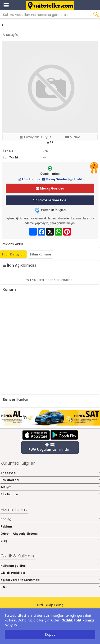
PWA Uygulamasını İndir (49, 447)
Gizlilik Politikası (50, 573)
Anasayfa (10, 35)
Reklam (50, 526)
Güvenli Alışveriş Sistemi (50, 534)
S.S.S (50, 587)
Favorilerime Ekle (50, 200)
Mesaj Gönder (55, 179)
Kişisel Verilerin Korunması (50, 580)
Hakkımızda (50, 480)
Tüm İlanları (29, 179)
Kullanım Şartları (50, 566)
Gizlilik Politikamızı (78, 620)
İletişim (50, 487)
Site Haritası (50, 494)
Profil (76, 179)
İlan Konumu (40, 254)
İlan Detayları (13, 254)
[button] (93, 45)
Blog (50, 541)
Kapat (50, 635)
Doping (50, 519)
